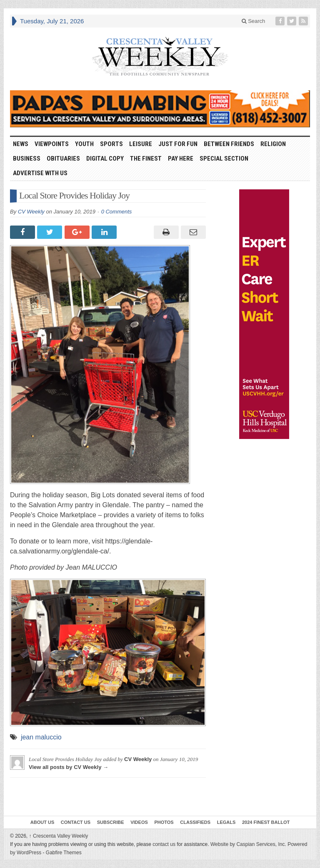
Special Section (224, 159)
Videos (139, 822)
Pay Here (181, 159)
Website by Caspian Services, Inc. (248, 844)
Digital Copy (105, 159)
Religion (273, 144)
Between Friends (229, 144)
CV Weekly (31, 212)
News (21, 144)
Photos (164, 822)
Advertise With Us (40, 173)
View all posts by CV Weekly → (69, 767)
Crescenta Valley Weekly (59, 836)
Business (27, 159)
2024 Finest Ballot (266, 822)
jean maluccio (41, 737)
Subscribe (111, 822)
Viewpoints (52, 144)
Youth (84, 144)
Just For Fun (178, 144)
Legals (226, 822)
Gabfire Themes (64, 853)
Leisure (141, 144)
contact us (164, 844)
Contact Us (76, 822)
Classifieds (195, 822)
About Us (42, 822)
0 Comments (117, 212)
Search (254, 21)
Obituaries (63, 159)
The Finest (146, 159)
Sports (111, 144)
